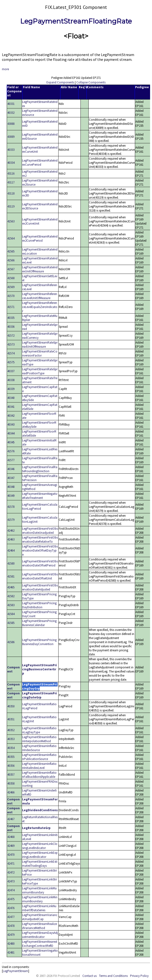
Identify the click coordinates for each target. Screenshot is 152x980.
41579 (11, 520)
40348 (11, 487)
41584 (11, 614)
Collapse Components (91, 82)
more (5, 69)
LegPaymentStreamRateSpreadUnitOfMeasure (40, 345)
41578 (11, 507)
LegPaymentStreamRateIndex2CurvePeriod (40, 239)
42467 (11, 819)
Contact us (89, 976)
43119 (11, 206)
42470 (11, 855)
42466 (11, 792)
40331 (11, 104)
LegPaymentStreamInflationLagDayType (39, 730)
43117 (11, 182)
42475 (11, 899)
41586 (11, 642)
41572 (11, 336)
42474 (11, 890)
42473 (11, 881)
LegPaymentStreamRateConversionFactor (40, 353)
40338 (11, 380)
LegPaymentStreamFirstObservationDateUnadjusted (40, 531)
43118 (11, 193)
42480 (11, 944)
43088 (11, 124)
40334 (11, 163)
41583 (11, 605)
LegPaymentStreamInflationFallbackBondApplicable (39, 775)
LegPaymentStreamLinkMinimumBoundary (40, 899)
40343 (11, 424)
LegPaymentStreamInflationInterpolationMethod (39, 739)
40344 (11, 433)
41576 (11, 451)
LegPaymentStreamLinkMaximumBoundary (39, 890)
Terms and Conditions (113, 976)
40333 (11, 150)
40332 (11, 113)
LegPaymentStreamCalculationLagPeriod (40, 507)
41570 (11, 296)
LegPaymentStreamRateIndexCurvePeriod (40, 163)
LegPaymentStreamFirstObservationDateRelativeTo (40, 540)
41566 (11, 260)
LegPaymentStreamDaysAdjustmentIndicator (40, 935)
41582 (11, 596)
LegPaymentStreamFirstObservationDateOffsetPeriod (40, 563)
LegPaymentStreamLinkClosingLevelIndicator (40, 846)
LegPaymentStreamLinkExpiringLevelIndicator (40, 855)
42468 (11, 837)
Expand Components (60, 82)
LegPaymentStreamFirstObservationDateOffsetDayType (40, 550)
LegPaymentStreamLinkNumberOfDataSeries (39, 908)
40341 (11, 407)
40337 (11, 371)
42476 (11, 908)
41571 (11, 307)
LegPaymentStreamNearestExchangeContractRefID (40, 944)
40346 (11, 469)
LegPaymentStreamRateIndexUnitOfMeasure (40, 269)
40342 (11, 416)
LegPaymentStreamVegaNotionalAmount (40, 953)
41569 (11, 287)
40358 (11, 783)
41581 (11, 576)
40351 (11, 719)
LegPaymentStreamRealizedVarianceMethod (40, 926)
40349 (11, 496)
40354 (11, 748)
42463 (11, 539)
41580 (11, 563)
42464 (11, 550)
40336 (11, 327)
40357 (11, 775)
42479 (11, 935)
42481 (11, 952)
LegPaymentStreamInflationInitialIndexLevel (39, 766)
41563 (11, 221)
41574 (11, 353)
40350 (11, 706)
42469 (11, 846)
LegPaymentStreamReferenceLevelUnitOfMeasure (40, 296)
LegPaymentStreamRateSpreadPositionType (40, 371)
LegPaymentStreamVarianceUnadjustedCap (40, 917)
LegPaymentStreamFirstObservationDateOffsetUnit (40, 576)
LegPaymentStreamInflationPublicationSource (39, 757)
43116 (11, 173)
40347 (11, 478)
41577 (11, 460)
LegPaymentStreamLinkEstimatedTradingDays (40, 864)
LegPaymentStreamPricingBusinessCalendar (39, 623)
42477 (11, 917)
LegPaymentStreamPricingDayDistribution (39, 605)
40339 (11, 389)
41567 (11, 269)
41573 (11, 344)
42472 (11, 872)
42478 (11, 926)
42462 (11, 531)
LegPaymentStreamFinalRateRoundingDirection (40, 469)
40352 (11, 730)
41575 (11, 362)
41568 (11, 278)
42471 (11, 864)
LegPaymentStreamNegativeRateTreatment (40, 496)
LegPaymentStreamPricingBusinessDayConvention (39, 642)
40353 (11, 739)
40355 (11, 757)
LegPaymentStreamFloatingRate (76, 21)
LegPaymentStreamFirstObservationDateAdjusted (40, 587)
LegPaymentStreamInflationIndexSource (39, 748)
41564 (11, 238)
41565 (11, 251)
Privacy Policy (139, 976)
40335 (11, 318)
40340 (11, 398)
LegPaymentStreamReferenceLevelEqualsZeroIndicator (40, 307)
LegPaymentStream (16, 971)
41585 (11, 623)
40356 (11, 766)
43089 (11, 137)
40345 (11, 442)
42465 (11, 587)
